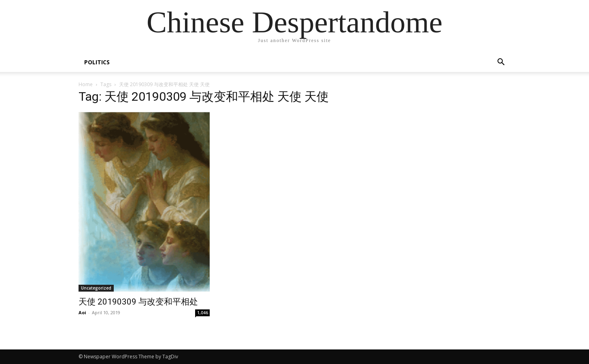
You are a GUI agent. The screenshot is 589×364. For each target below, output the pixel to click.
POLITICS (97, 62)
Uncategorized (96, 288)
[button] (501, 63)
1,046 (203, 313)
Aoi (82, 312)
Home (86, 84)
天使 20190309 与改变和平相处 (138, 302)
